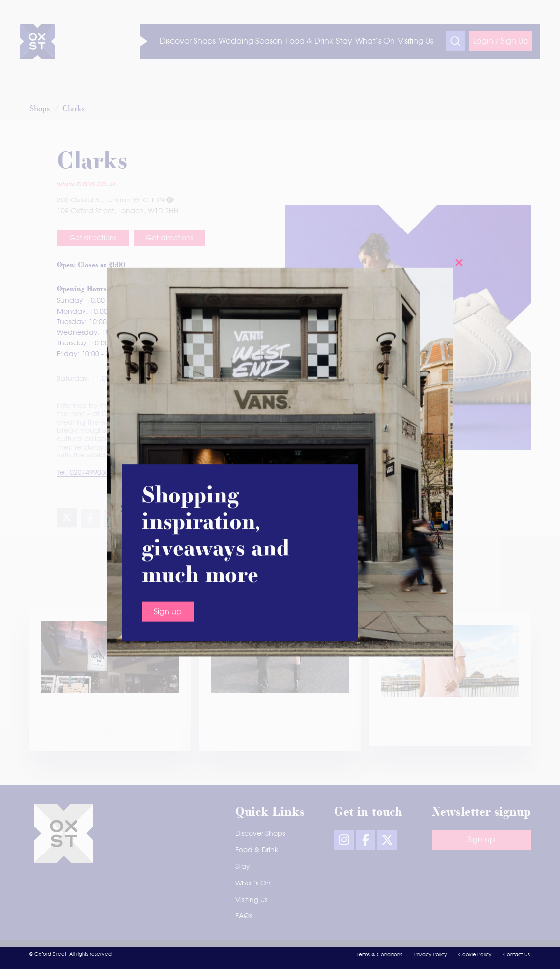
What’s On (253, 883)
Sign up (168, 414)
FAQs (244, 916)
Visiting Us (251, 900)
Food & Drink (257, 850)
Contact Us (516, 955)
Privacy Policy (430, 955)
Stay (243, 867)
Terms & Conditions (379, 955)
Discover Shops (260, 834)
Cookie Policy (475, 955)
